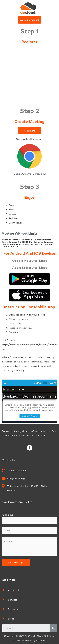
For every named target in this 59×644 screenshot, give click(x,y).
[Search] (53, 628)
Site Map (9, 580)
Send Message (16, 562)
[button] (30, 131)
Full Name (8, 515)
